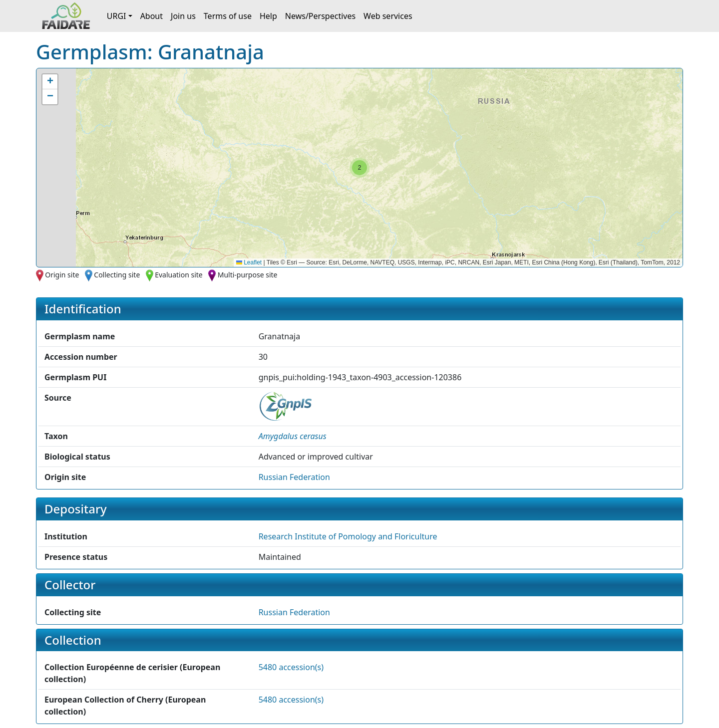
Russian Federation (294, 477)
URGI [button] (117, 16)
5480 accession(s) (291, 667)
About (152, 16)
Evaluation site (179, 275)
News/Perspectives (320, 16)
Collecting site (117, 275)
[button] (359, 168)
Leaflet (249, 262)
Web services (388, 16)
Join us (183, 16)
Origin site (62, 275)
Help (268, 16)
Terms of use (228, 16)
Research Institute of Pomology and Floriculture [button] (348, 536)
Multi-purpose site (248, 275)
